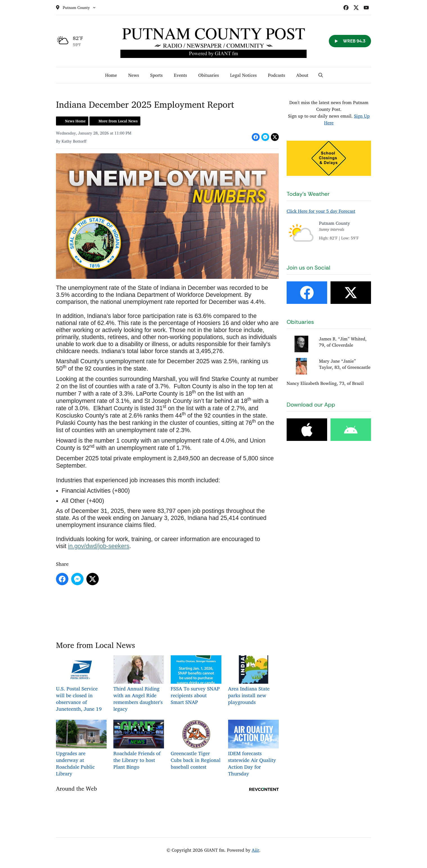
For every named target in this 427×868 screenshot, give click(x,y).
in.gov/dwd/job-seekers (99, 546)
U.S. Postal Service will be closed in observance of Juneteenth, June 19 (81, 684)
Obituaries (209, 75)
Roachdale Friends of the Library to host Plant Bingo (139, 745)
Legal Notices (243, 75)
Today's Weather (308, 194)
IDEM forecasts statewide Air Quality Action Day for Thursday (253, 749)
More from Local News (118, 121)
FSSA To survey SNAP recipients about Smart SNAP (196, 681)
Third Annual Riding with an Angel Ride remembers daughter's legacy (139, 684)
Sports (156, 75)
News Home (75, 121)
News (134, 75)
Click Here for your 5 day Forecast (321, 211)
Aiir (256, 850)
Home (111, 75)
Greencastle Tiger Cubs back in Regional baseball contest (196, 745)
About (302, 75)
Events (180, 75)
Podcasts (277, 75)
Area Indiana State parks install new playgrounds (253, 681)
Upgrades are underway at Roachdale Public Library (81, 749)
